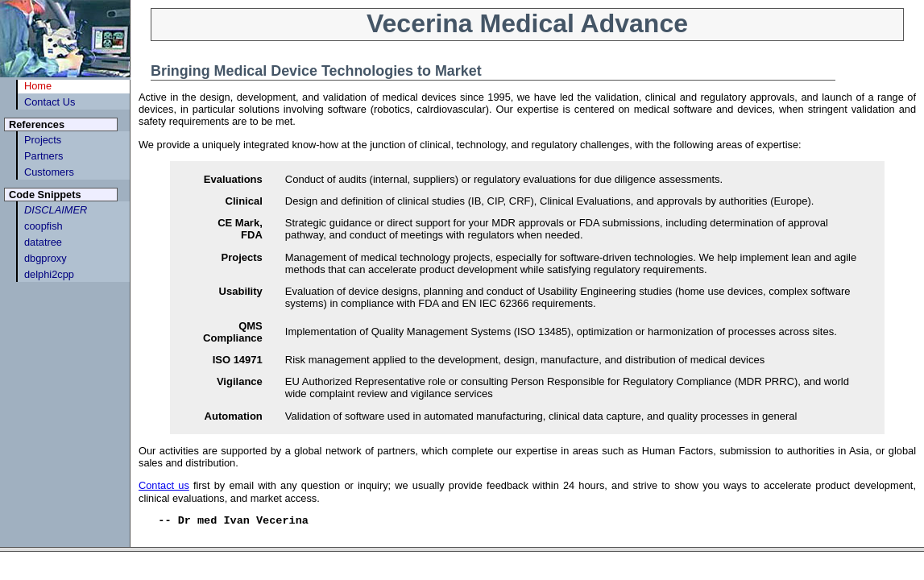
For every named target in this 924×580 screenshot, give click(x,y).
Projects (43, 140)
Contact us (164, 485)
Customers (49, 172)
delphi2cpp (49, 274)
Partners (44, 156)
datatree (43, 242)
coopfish (44, 226)
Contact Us (50, 102)
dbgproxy (46, 258)
